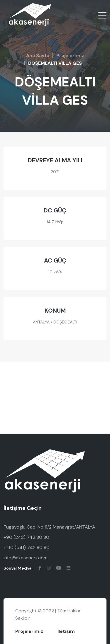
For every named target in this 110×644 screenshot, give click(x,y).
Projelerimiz (70, 56)
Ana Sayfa (38, 56)
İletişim (66, 631)
